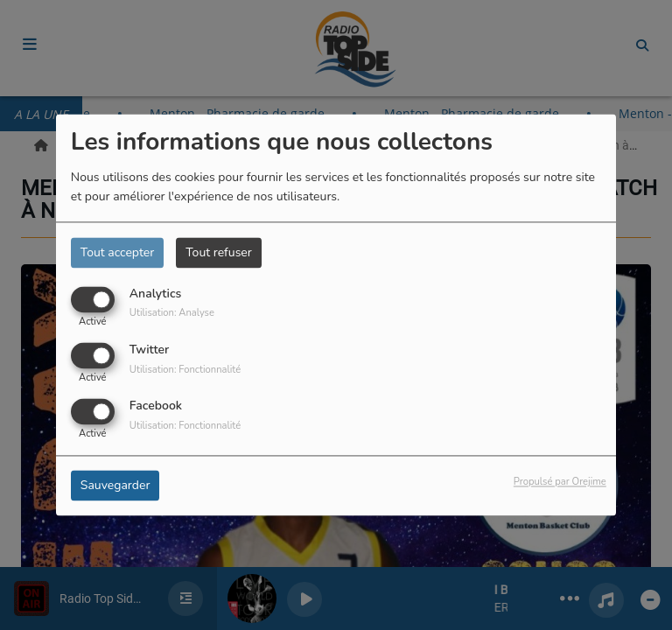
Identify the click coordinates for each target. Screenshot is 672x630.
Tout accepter (117, 252)
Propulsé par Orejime (560, 483)
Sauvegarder (115, 486)
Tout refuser (219, 252)
